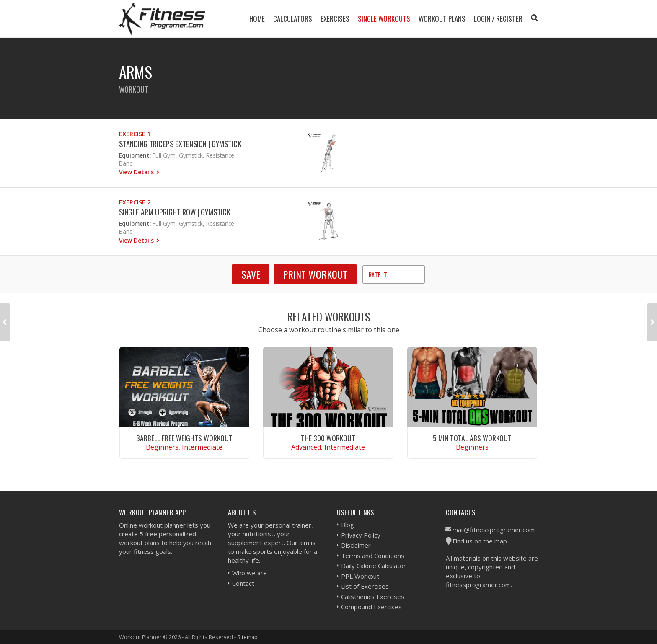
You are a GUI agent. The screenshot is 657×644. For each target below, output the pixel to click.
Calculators (293, 19)
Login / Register (498, 19)
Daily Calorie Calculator (374, 566)
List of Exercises (365, 586)
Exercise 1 (135, 134)
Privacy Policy (361, 535)
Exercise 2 (135, 202)
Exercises (335, 19)
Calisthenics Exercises (373, 597)
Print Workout (315, 274)
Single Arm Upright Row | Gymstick (175, 212)
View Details (137, 172)
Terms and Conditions (373, 556)
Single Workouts (384, 19)
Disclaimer (356, 545)
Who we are (250, 573)
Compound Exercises (371, 607)
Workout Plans (442, 19)
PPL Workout (360, 576)
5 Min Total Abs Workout (472, 438)
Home (257, 19)
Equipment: (135, 155)
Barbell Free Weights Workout (184, 438)
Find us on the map (480, 541)
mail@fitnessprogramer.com (494, 530)
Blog (348, 525)
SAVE (251, 274)
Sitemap (247, 637)
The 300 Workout (328, 438)
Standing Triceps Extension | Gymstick (180, 144)
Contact (243, 583)
